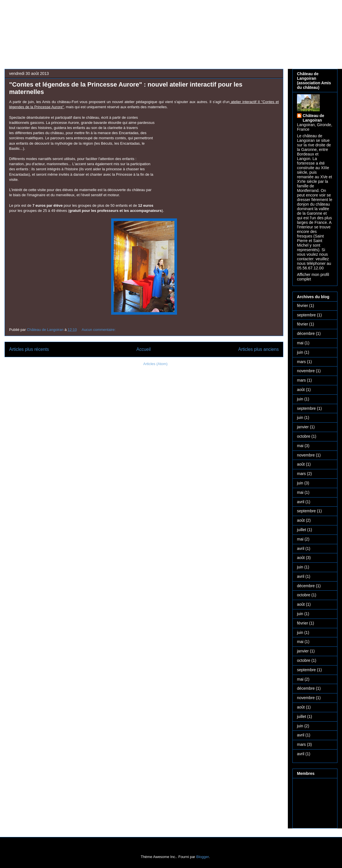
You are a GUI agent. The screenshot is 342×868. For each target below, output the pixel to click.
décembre (306, 333)
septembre (306, 315)
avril (301, 502)
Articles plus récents (29, 349)
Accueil (144, 349)
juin (300, 352)
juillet (302, 530)
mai (300, 343)
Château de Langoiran (313, 118)
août (301, 390)
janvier (303, 427)
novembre (306, 371)
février (303, 306)
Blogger (203, 857)
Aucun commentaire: (99, 330)
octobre (304, 436)
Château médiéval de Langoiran (153, 24)
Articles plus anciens (258, 349)
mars (301, 362)
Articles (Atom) (155, 364)
